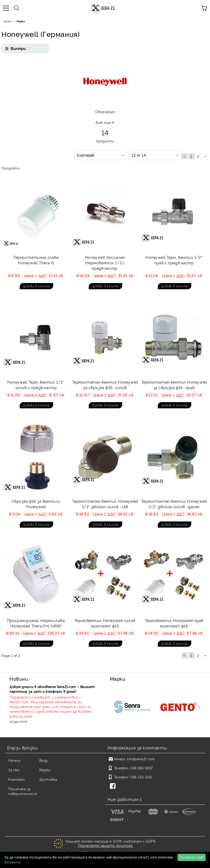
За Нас (14, 770)
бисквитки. (13, 862)
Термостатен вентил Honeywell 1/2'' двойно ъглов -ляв (105, 504)
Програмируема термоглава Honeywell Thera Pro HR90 (36, 623)
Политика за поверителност (23, 791)
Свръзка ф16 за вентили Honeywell (36, 504)
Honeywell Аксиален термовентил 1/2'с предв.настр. (105, 263)
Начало (8, 21)
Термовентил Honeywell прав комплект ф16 (174, 623)
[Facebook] (114, 786)
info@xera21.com (141, 759)
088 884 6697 (141, 768)
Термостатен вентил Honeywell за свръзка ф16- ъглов (105, 385)
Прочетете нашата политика (105, 845)
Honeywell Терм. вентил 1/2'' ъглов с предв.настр (36, 385)
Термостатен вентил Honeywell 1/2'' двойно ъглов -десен (174, 504)
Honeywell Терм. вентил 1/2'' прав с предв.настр (174, 260)
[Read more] (54, 707)
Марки (45, 770)
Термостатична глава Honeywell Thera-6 (36, 260)
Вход (44, 760)
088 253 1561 (141, 777)
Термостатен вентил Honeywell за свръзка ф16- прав (174, 385)
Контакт (17, 779)
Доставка (48, 779)
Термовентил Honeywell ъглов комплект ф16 (105, 623)
